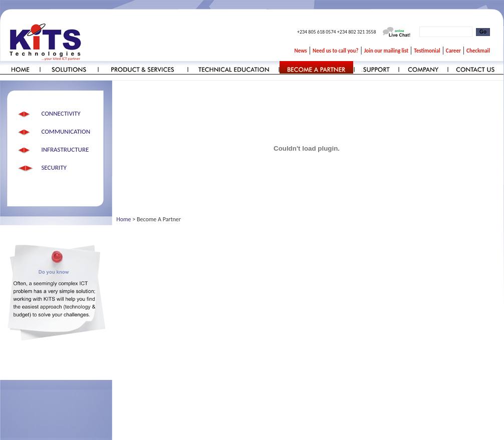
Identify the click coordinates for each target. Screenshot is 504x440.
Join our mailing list (386, 51)
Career (453, 51)
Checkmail (478, 51)
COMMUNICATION (66, 131)
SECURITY (54, 167)
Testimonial (427, 51)
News (301, 51)
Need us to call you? (335, 51)
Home (123, 219)
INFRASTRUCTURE (65, 149)
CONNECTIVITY (61, 113)
